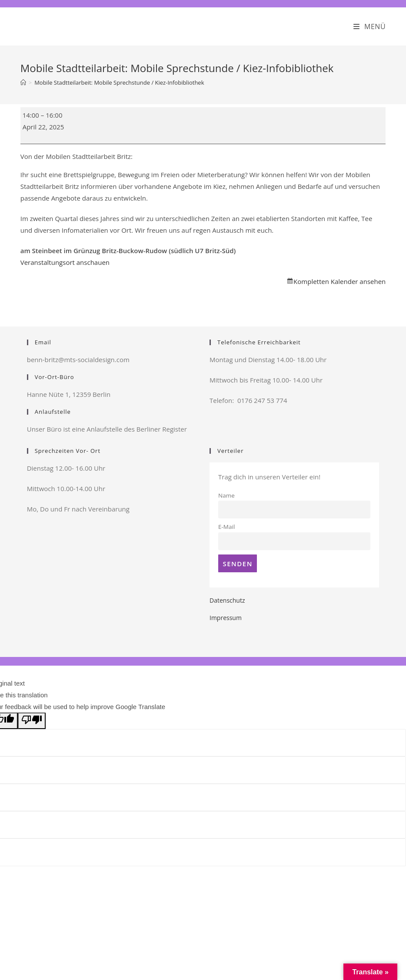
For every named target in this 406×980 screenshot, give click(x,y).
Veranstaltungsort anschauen (65, 262)
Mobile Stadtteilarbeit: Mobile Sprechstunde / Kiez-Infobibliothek (119, 82)
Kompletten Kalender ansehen (339, 281)
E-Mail (226, 527)
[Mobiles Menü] (370, 26)
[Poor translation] (32, 721)
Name (226, 495)
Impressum (226, 618)
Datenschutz (227, 600)
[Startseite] (23, 82)
